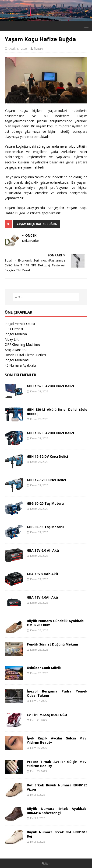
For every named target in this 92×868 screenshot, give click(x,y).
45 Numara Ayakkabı (20, 365)
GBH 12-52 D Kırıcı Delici (46, 480)
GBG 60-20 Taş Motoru (45, 503)
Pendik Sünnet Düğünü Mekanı (52, 644)
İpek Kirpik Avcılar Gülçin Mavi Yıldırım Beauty (57, 740)
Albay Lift (12, 339)
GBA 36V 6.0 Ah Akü (43, 550)
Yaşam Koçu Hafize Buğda (37, 224)
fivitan (38, 49)
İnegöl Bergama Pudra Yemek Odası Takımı (57, 693)
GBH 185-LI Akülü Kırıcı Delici (50, 386)
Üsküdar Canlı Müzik (44, 668)
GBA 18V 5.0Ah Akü (42, 574)
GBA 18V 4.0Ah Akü (42, 597)
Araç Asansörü (16, 350)
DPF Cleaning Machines (23, 344)
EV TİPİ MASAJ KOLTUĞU (47, 715)
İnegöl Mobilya (16, 334)
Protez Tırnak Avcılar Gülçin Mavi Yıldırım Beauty (57, 764)
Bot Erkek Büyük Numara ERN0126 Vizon (57, 787)
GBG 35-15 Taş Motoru (45, 527)
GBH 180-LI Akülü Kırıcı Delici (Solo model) (57, 412)
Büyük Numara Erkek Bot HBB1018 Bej (57, 834)
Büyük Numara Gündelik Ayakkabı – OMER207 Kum (57, 623)
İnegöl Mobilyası (17, 360)
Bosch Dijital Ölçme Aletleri (25, 355)
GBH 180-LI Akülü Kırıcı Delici (50, 433)
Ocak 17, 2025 (18, 49)
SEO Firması (14, 329)
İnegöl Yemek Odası (20, 324)
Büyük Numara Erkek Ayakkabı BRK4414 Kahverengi (57, 811)
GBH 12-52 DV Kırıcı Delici (47, 456)
